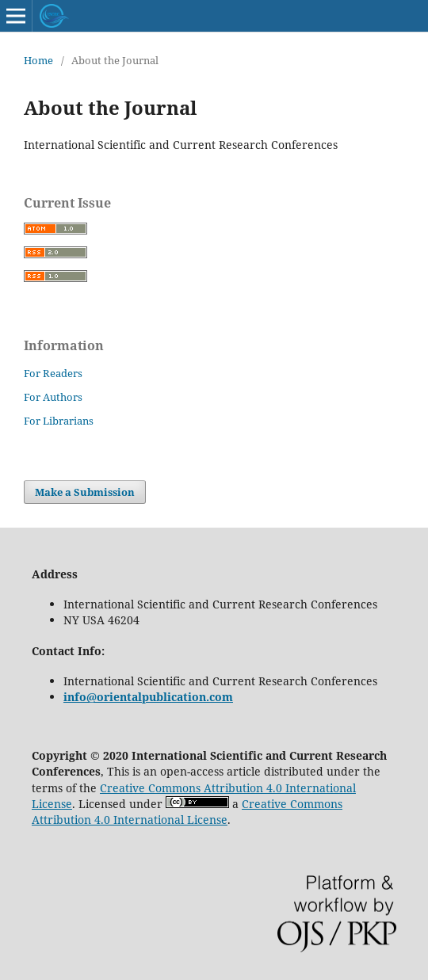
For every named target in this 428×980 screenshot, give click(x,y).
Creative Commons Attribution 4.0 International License (187, 812)
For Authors (53, 397)
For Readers (53, 373)
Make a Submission (85, 492)
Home (38, 60)
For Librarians (59, 421)
